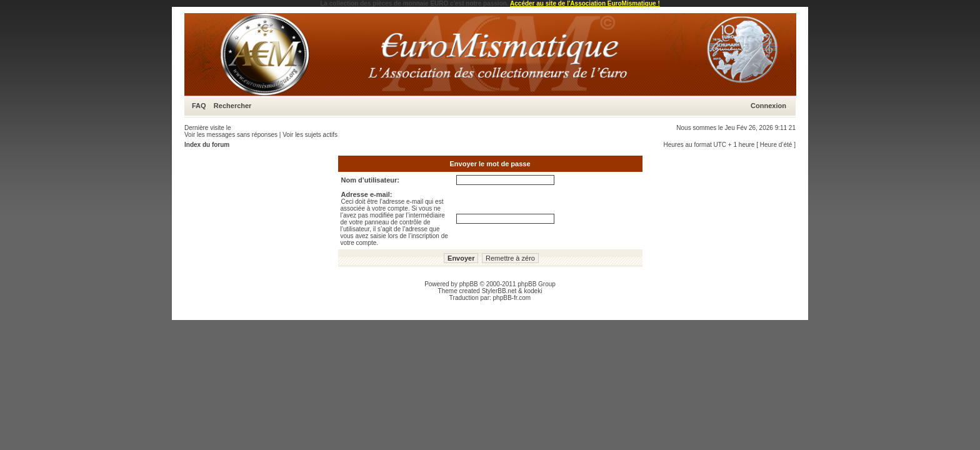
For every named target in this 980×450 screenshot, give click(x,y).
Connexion (768, 106)
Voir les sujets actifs (310, 135)
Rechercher (233, 106)
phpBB (469, 284)
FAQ (199, 106)
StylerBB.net (499, 291)
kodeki (533, 291)
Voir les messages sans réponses (231, 135)
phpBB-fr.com (512, 298)
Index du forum (207, 145)
